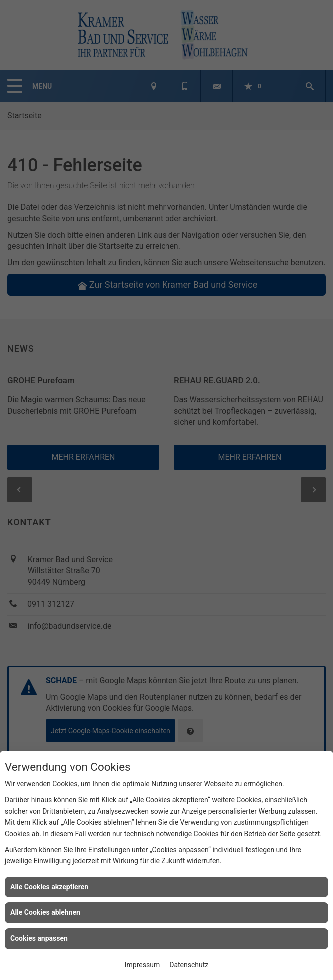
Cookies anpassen (39, 938)
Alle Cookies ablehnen (45, 912)
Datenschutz (189, 965)
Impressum (142, 965)
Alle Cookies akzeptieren (49, 887)
